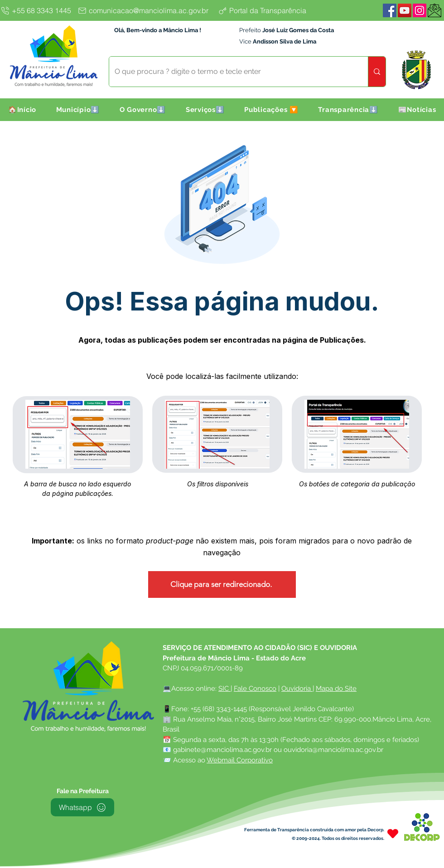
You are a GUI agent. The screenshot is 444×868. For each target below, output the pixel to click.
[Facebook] (390, 10)
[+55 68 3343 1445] (37, 10)
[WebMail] (434, 10)
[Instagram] (420, 10)
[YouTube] (405, 10)
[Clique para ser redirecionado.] (222, 584)
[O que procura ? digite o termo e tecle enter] (232, 72)
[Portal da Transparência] (269, 10)
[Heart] (393, 833)
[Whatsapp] (82, 807)
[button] (78, 110)
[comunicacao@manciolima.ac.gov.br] (145, 10)
